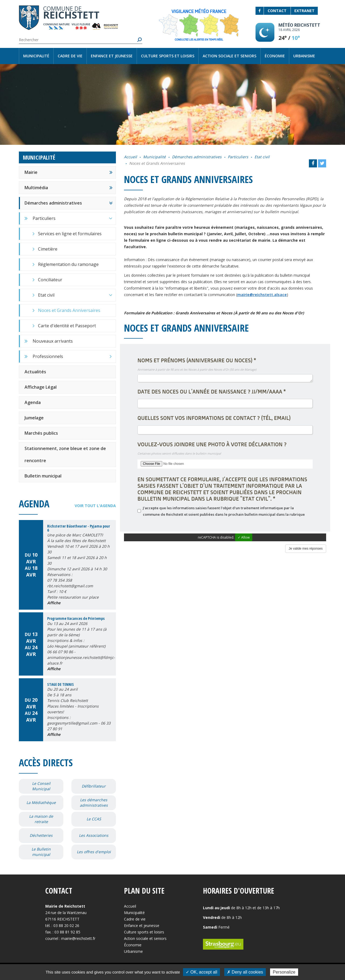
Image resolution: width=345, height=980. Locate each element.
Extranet (304, 11)
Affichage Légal (41, 387)
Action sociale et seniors (230, 56)
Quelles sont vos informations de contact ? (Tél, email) (214, 418)
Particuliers (74, 218)
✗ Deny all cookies (245, 972)
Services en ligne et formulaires (70, 234)
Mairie (31, 172)
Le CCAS (94, 819)
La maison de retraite (41, 819)
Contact (277, 11)
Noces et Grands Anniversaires (69, 310)
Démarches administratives (53, 203)
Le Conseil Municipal (41, 786)
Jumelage (34, 418)
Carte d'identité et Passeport (67, 326)
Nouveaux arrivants (53, 341)
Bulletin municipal (43, 476)
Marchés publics (41, 433)
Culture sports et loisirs (168, 56)
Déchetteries (41, 835)
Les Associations (94, 835)
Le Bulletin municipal (41, 852)
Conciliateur (50, 280)
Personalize (284, 972)
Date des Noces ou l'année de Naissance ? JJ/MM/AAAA (212, 392)
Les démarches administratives (94, 802)
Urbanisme (304, 56)
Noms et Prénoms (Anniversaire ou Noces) (197, 360)
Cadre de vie (70, 56)
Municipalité (36, 56)
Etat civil (77, 295)
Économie (275, 56)
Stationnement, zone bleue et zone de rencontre (65, 454)
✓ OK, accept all (201, 972)
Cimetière (48, 249)
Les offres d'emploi (94, 852)
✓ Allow (244, 537)
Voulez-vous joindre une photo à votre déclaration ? (212, 444)
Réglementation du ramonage (68, 264)
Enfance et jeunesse (112, 56)
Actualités (35, 372)
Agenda (33, 402)
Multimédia (36, 188)
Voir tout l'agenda (95, 506)
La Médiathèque (41, 802)
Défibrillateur (94, 786)
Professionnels (72, 356)
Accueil (130, 157)
